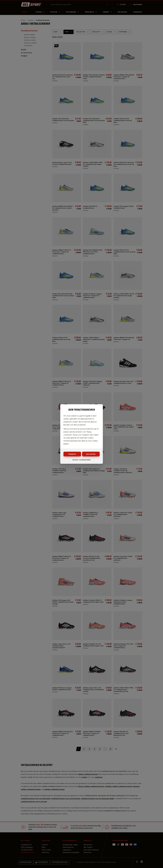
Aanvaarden (91, 454)
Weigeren (72, 454)
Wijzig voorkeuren (81, 460)
